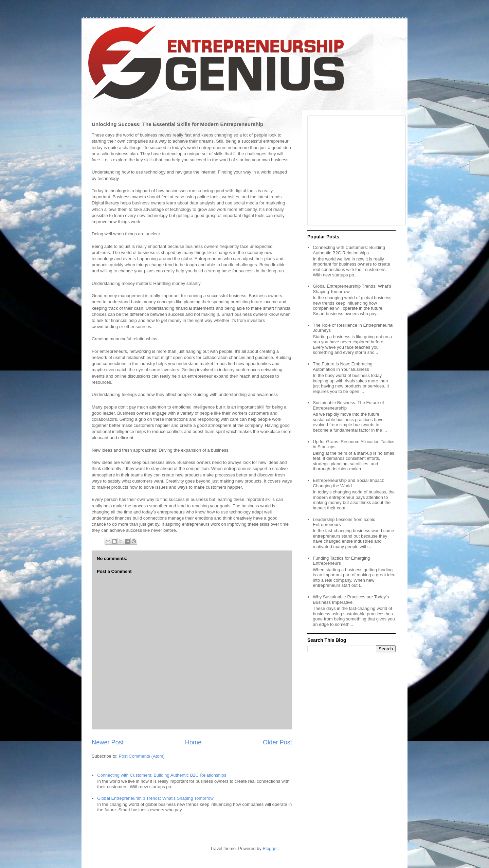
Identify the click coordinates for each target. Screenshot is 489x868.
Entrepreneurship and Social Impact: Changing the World (348, 483)
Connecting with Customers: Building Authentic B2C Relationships (162, 775)
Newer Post (108, 742)
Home (193, 742)
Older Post (277, 742)
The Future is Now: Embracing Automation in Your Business (343, 367)
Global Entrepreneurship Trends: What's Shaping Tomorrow (155, 798)
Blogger (270, 848)
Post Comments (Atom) (142, 756)
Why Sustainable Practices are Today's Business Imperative (351, 600)
